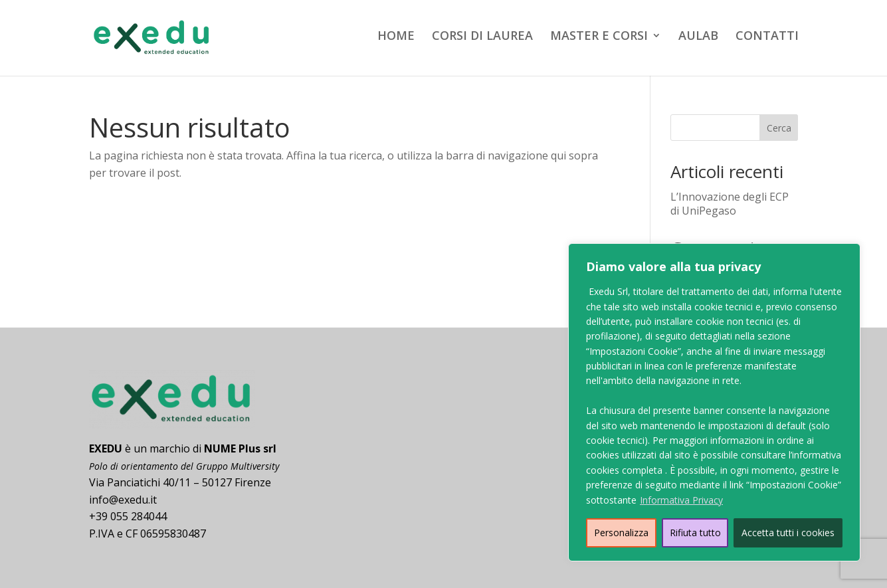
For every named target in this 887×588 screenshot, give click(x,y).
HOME (396, 37)
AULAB (698, 37)
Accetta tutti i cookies (788, 533)
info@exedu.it (123, 500)
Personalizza (621, 533)
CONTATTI (767, 37)
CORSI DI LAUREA (482, 37)
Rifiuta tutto (695, 533)
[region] (714, 402)
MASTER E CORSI (599, 37)
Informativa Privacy (681, 500)
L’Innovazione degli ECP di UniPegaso (730, 204)
